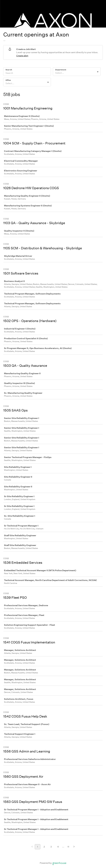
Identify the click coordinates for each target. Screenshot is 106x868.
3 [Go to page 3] (51, 847)
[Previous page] (32, 847)
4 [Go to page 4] (58, 847)
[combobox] (55, 73)
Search (9, 70)
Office (8, 80)
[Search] (27, 73)
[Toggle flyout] (98, 72)
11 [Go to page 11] (68, 847)
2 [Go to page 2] (44, 847)
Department (61, 70)
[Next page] (74, 847)
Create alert (22, 56)
